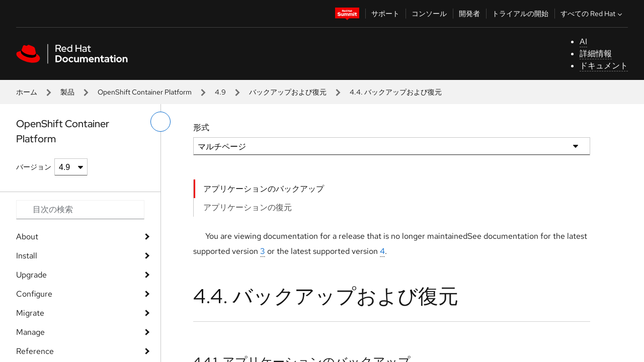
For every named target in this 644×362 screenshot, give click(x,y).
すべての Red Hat (592, 14)
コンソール (429, 14)
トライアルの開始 (520, 14)
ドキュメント (604, 66)
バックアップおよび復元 (288, 92)
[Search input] (80, 210)
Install (27, 256)
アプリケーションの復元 (248, 207)
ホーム (27, 92)
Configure (34, 294)
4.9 (220, 92)
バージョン (34, 167)
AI (583, 41)
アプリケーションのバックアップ (264, 189)
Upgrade (31, 275)
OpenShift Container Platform (145, 92)
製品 (67, 92)
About (27, 237)
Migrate (30, 313)
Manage (30, 332)
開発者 (469, 14)
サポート (385, 14)
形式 (201, 127)
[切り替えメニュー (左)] (160, 122)
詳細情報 (596, 54)
